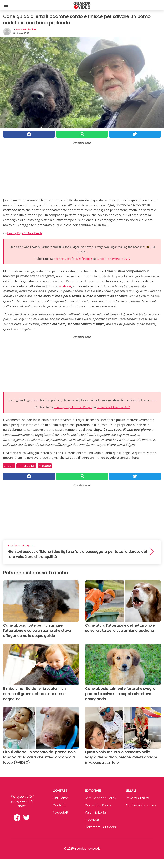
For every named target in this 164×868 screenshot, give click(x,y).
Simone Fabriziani (26, 30)
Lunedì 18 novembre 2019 (113, 259)
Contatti (59, 805)
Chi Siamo (61, 798)
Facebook (64, 286)
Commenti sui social (101, 827)
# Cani (9, 466)
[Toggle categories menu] (6, 5)
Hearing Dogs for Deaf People (25, 233)
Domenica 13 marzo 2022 (113, 407)
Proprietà (92, 820)
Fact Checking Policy (101, 798)
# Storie (45, 466)
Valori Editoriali (96, 812)
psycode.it (60, 812)
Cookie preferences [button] (141, 805)
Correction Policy (98, 805)
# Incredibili (26, 466)
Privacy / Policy (137, 798)
